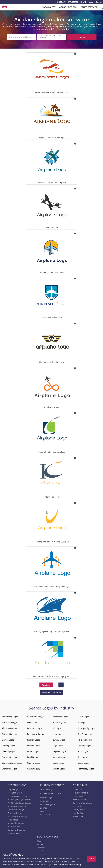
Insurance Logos (60, 734)
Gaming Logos (34, 762)
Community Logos (10, 757)
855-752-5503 (77, 2)
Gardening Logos (35, 768)
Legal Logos (58, 745)
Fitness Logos (33, 751)
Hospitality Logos (60, 722)
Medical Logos (59, 768)
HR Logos (57, 728)
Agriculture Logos (10, 722)
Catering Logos (9, 745)
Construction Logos (36, 716)
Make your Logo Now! (51, 692)
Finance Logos (34, 745)
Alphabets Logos (9, 728)
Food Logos (32, 757)
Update (82, 37)
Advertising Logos (10, 716)
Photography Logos (86, 728)
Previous (46, 684)
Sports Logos (84, 762)
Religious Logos (85, 739)
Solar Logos (83, 751)
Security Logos (84, 745)
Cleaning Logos (9, 751)
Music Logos (83, 716)
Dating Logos (33, 722)
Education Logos (35, 728)
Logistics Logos (59, 751)
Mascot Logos (59, 757)
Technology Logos (86, 768)
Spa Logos (82, 757)
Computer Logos (9, 768)
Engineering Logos (35, 734)
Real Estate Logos (85, 734)
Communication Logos (12, 762)
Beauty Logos (8, 739)
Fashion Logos (34, 739)
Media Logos (58, 762)
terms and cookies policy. (70, 865)
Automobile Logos (10, 734)
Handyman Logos (60, 716)
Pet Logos (82, 722)
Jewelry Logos (59, 739)
